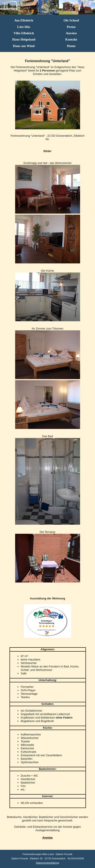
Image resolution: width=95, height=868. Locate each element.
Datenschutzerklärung (47, 863)
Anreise (48, 838)
